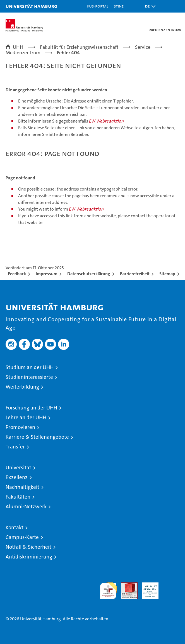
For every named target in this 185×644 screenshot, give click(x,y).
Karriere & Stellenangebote (37, 437)
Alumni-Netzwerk (26, 507)
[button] (149, 6)
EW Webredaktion (106, 121)
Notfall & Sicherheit (28, 547)
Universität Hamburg (31, 6)
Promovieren (20, 427)
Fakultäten (18, 497)
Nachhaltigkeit (22, 487)
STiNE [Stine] (119, 6)
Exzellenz (17, 477)
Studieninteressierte (29, 377)
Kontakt (15, 527)
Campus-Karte (22, 537)
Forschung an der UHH (31, 408)
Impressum (47, 274)
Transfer (15, 447)
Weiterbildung (22, 387)
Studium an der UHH (30, 367)
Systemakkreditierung (171, 585)
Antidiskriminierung (29, 557)
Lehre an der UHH (26, 417)
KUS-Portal (98, 6)
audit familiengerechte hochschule (108, 591)
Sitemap (167, 274)
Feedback (17, 274)
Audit (126, 585)
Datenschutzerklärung (89, 274)
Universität (18, 468)
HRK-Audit (147, 588)
